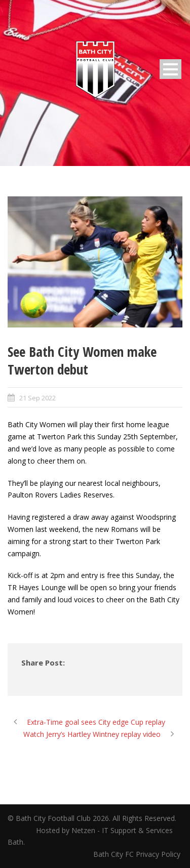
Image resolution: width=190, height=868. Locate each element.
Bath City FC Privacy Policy (138, 854)
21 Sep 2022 (37, 398)
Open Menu (170, 69)
